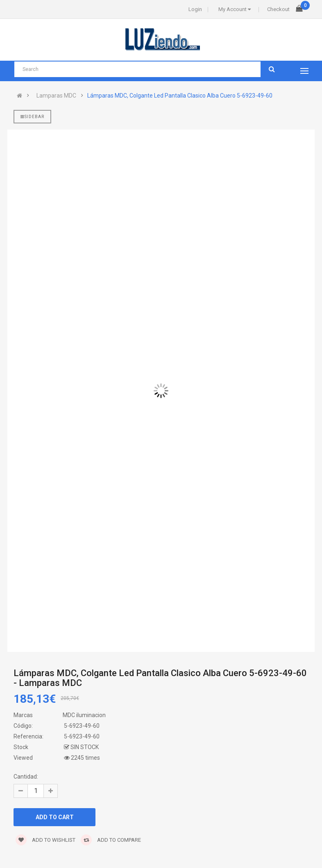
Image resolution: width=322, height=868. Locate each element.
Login (195, 9)
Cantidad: (26, 777)
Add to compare (111, 840)
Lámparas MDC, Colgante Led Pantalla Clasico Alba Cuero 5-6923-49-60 (180, 96)
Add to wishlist (45, 840)
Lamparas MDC (56, 96)
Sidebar (32, 117)
